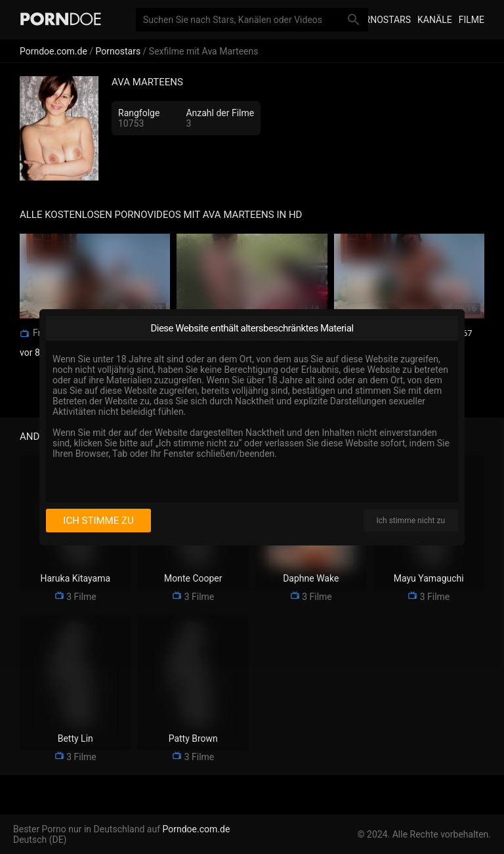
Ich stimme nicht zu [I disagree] (411, 521)
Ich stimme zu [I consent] (98, 521)
